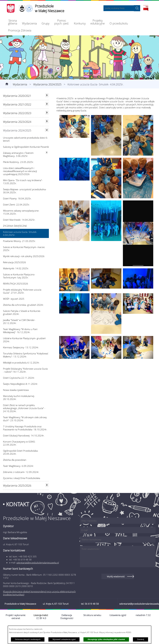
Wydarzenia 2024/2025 (47, 101)
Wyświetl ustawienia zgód (64, 639)
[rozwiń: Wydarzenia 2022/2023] (47, 129)
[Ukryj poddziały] (47, 147)
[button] (74, 154)
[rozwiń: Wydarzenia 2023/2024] (47, 138)
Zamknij (141, 639)
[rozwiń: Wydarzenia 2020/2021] (47, 112)
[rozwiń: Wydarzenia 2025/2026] (47, 502)
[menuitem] (13, 22)
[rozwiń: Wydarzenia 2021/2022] (47, 121)
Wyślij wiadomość (116, 593)
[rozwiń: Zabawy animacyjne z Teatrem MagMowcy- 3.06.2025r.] (47, 169)
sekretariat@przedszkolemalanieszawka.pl (38, 579)
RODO (129, 632)
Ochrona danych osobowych (28, 639)
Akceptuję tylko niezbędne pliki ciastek (106, 639)
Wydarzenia (20, 101)
